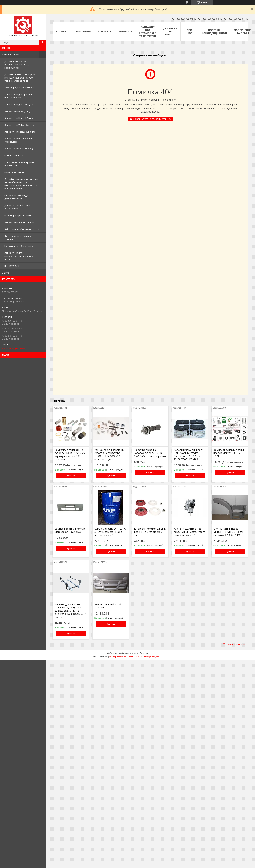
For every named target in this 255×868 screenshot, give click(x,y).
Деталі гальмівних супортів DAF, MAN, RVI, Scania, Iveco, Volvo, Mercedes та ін (20, 78)
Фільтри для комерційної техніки (18, 237)
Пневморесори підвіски (18, 215)
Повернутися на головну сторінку (152, 119)
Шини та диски (13, 266)
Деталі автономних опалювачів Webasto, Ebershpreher (16, 64)
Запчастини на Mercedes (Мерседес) (18, 140)
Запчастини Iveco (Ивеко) (19, 149)
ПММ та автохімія (14, 172)
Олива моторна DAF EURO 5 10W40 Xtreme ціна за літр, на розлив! (110, 532)
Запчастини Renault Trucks (19, 118)
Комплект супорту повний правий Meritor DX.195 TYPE (229, 453)
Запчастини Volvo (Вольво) (19, 125)
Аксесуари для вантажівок (19, 88)
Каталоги (125, 32)
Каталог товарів (11, 55)
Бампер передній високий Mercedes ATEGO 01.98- (70, 530)
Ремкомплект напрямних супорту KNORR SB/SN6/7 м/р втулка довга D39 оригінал (70, 455)
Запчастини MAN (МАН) (17, 111)
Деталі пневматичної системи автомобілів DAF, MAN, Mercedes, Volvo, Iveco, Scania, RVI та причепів (21, 184)
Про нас (189, 32)
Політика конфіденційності (214, 32)
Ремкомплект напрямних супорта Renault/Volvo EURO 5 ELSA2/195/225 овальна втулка (109, 455)
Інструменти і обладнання (19, 246)
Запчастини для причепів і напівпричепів (19, 96)
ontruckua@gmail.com (14, 349)
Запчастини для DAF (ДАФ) (19, 104)
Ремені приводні (14, 155)
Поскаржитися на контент (122, 656)
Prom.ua (144, 653)
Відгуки (6, 273)
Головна (62, 32)
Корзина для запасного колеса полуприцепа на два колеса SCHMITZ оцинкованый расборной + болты (71, 611)
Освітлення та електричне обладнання (19, 164)
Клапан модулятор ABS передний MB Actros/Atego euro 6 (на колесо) (189, 532)
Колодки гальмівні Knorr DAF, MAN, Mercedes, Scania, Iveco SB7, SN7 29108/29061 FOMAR (188, 455)
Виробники (83, 32)
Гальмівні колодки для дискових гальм (17, 197)
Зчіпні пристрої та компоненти (22, 229)
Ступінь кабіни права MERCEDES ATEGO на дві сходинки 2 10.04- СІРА (228, 532)
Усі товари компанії (234, 644)
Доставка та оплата (170, 32)
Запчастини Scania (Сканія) (19, 132)
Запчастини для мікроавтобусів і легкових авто (19, 256)
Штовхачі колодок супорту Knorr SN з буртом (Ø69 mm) (150, 532)
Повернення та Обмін (243, 32)
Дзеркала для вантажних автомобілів (19, 207)
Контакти (105, 32)
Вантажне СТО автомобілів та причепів (148, 32)
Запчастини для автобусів (19, 222)
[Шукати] (42, 42)
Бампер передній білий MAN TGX (108, 606)
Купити (71, 476)
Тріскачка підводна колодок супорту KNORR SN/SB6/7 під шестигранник (150, 453)
